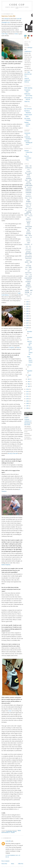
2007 (28, 406)
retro (26, 267)
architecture (28, 168)
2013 (28, 392)
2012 (28, 394)
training (27, 290)
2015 (28, 328)
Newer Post (4, 864)
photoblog (28, 253)
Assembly (28, 171)
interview (9, 831)
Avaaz (10, 711)
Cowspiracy (12, 347)
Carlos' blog (4, 34)
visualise (28, 296)
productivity (28, 260)
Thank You (27, 101)
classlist (28, 182)
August (29, 375)
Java (28, 223)
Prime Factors (28, 258)
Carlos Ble (8, 841)
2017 (28, 323)
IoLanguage (28, 221)
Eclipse (28, 201)
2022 (28, 311)
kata (28, 230)
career (30, 180)
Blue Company (28, 173)
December (30, 332)
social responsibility (9, 832)
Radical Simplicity (6, 565)
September (30, 371)
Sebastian (7, 19)
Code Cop (17, 5)
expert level (28, 203)
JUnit (30, 228)
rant (31, 262)
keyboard (28, 232)
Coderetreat (29, 187)
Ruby (30, 267)
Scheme (30, 269)
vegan (13, 832)
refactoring (28, 266)
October (30, 365)
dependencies (28, 196)
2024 (28, 306)
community (28, 189)
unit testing (29, 291)
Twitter (16, 34)
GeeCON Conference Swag (28, 158)
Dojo (28, 200)
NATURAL (28, 241)
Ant (31, 166)
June (29, 381)
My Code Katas (28, 109)
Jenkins (28, 225)
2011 (28, 396)
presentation (28, 257)
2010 (28, 399)
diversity (30, 198)
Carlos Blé (19, 19)
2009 (28, 401)
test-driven (28, 287)
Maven (30, 235)
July (29, 379)
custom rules (28, 194)
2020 (28, 316)
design (26, 198)
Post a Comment (5, 861)
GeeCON (30, 210)
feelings (27, 205)
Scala (26, 269)
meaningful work (6, 22)
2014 (28, 389)
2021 (28, 313)
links (26, 235)
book (28, 175)
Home (18, 347)
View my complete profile (27, 80)
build (26, 180)
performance (28, 251)
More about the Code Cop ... (28, 74)
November (30, 337)
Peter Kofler (27, 425)
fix (30, 205)
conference (28, 191)
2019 (28, 318)
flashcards (28, 207)
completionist (28, 51)
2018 (28, 321)
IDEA (26, 216)
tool (28, 289)
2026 (28, 302)
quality (27, 262)
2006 (28, 408)
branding (28, 178)
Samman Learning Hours (27, 124)
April (29, 386)
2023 (28, 309)
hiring (31, 214)
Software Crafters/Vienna (28, 152)
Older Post (21, 864)
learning (28, 234)
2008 (28, 403)
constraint (28, 192)
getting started (28, 213)
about (27, 166)
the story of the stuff (13, 453)
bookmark (28, 177)
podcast (30, 255)
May (29, 384)
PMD (26, 255)
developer (30, 48)
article (28, 170)
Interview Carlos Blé (8, 16)
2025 (28, 304)
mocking (27, 237)
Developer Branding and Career (28, 143)
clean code (28, 184)
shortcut (27, 275)
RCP (28, 264)
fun (26, 208)
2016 (28, 325)
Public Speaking (28, 88)
